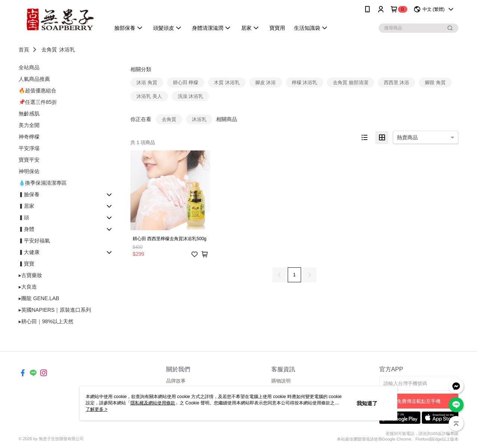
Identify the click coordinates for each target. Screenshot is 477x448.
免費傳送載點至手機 (419, 401)
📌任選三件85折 (38, 102)
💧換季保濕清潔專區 (43, 183)
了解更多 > (97, 409)
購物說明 (281, 381)
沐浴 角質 (147, 82)
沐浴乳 (67, 50)
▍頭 (24, 217)
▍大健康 (29, 252)
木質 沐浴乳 (227, 82)
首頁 (24, 50)
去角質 (49, 50)
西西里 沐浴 (397, 82)
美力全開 (29, 125)
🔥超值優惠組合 (37, 90)
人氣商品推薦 (34, 79)
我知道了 (367, 403)
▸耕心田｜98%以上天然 (46, 321)
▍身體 (26, 229)
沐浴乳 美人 (149, 96)
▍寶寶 (26, 264)
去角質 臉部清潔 (350, 82)
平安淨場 (29, 148)
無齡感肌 (29, 114)
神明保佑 (29, 171)
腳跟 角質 (435, 82)
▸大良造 (28, 287)
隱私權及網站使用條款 (153, 403)
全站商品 (29, 67)
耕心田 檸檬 (186, 82)
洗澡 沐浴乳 (191, 96)
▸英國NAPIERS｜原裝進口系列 (55, 310)
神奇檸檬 (29, 137)
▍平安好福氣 (34, 241)
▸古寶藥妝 (30, 275)
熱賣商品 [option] (407, 137)
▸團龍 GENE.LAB (39, 298)
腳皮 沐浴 (266, 82)
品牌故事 (176, 381)
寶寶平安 (29, 160)
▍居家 (26, 206)
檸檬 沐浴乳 (305, 82)
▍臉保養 (29, 194)
